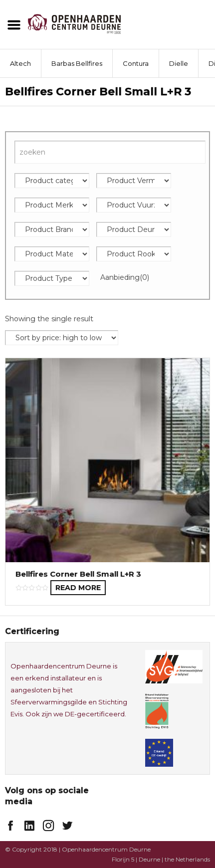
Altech (20, 63)
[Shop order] (62, 338)
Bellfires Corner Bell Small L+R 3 (78, 574)
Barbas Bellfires (77, 63)
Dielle (179, 63)
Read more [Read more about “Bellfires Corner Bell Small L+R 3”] (78, 588)
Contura (136, 63)
